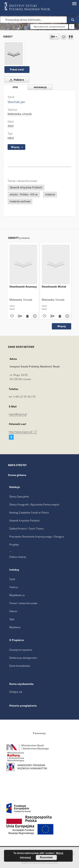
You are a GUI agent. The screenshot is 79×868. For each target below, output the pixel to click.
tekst (11, 138)
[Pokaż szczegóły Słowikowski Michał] (67, 316)
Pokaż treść (17, 69)
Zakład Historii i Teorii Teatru (27, 529)
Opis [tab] (15, 87)
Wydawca (15, 627)
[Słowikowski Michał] (56, 264)
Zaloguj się (16, 692)
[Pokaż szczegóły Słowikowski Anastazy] (34, 316)
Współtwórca (17, 595)
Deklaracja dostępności (23, 658)
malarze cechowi (20, 201)
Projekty (14, 545)
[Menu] (74, 3)
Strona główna (17, 475)
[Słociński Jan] (14, 54)
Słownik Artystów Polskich (26, 187)
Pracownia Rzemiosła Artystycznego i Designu (37, 537)
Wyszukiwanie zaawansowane (49, 27)
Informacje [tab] (40, 87)
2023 (11, 126)
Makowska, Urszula (20, 114)
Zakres (13, 611)
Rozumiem (46, 857)
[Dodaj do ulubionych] (64, 37)
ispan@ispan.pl (18, 414)
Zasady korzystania (21, 650)
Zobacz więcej (18, 557)
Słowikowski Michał (54, 287)
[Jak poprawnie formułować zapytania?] (72, 27)
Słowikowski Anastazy (23, 287)
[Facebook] (11, 437)
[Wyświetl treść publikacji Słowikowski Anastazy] (27, 316)
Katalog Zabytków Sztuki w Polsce (29, 513)
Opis (12, 619)
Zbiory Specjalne (19, 496)
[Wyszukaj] (73, 20)
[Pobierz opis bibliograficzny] (19, 316)
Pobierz (16, 80)
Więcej (62, 326)
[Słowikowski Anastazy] (23, 264)
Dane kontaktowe (20, 666)
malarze (50, 194)
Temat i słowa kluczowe (23, 603)
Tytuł (12, 579)
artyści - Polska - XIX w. (24, 194)
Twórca (14, 587)
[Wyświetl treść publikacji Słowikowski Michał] (60, 316)
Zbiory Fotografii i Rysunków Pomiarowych (34, 505)
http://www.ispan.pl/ (23, 432)
